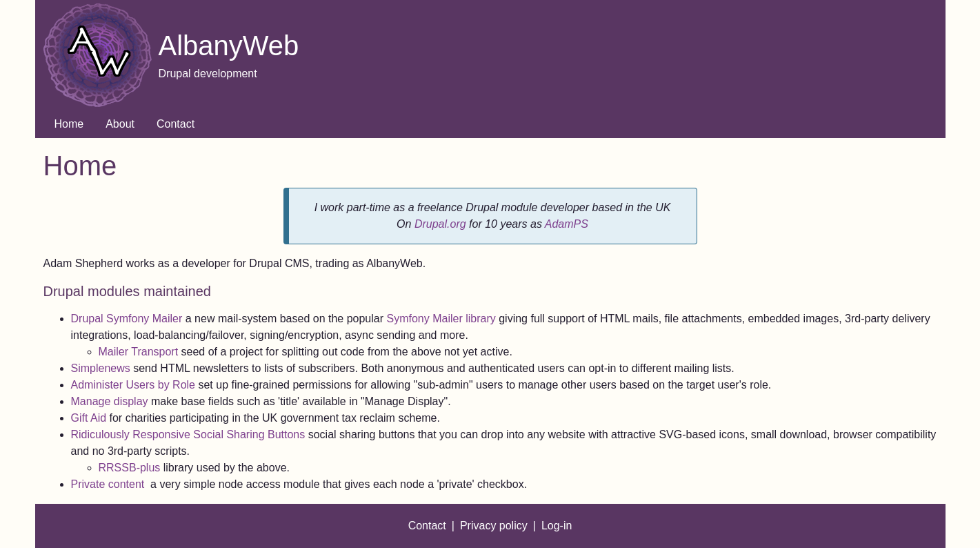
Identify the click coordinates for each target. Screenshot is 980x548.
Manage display (110, 401)
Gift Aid (89, 418)
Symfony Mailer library (441, 319)
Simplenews (102, 368)
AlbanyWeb (229, 46)
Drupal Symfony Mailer (127, 319)
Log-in (557, 526)
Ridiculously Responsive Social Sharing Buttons (188, 434)
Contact (427, 526)
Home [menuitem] (69, 124)
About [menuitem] (120, 124)
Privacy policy (494, 526)
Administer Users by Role (135, 385)
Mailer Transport (140, 352)
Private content (109, 484)
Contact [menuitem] (176, 124)
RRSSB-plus (130, 468)
